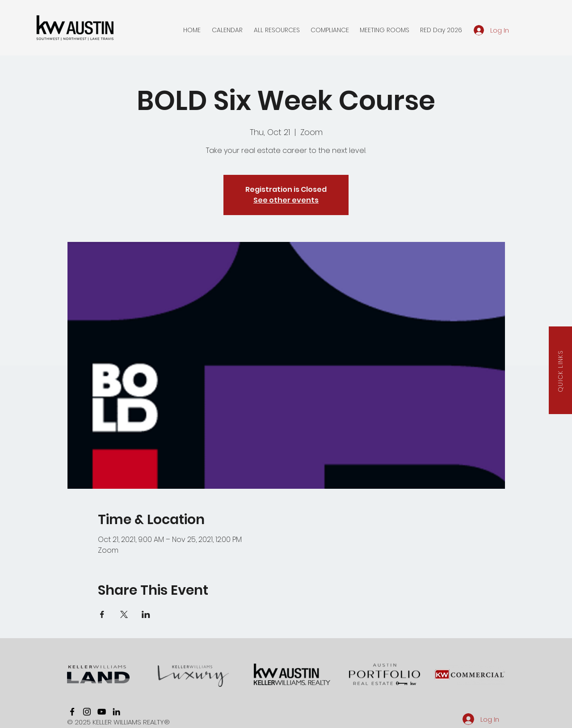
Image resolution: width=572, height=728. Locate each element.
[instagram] (87, 712)
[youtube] (102, 712)
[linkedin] (116, 712)
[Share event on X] (124, 614)
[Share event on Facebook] (102, 614)
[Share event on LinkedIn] (146, 614)
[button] (227, 30)
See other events (286, 200)
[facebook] (72, 712)
